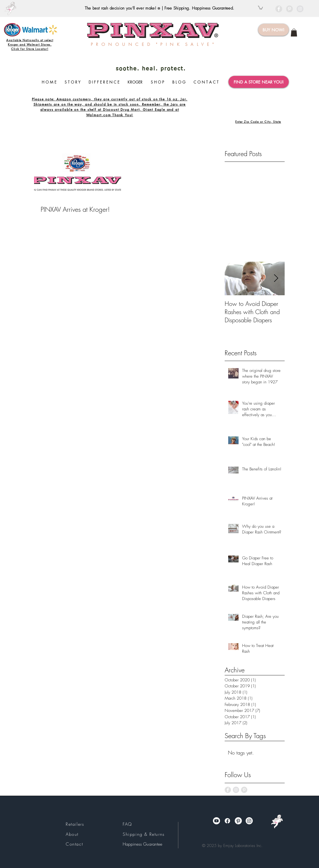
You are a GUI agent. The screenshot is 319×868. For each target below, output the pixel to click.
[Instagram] (249, 821)
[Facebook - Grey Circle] (279, 9)
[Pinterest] (238, 821)
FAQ (127, 824)
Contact (74, 844)
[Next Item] (276, 278)
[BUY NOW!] (273, 30)
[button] (260, 8)
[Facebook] (227, 821)
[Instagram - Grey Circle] (300, 9)
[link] (294, 33)
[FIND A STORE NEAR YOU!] (259, 82)
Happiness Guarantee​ (142, 844)
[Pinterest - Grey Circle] (289, 9)
